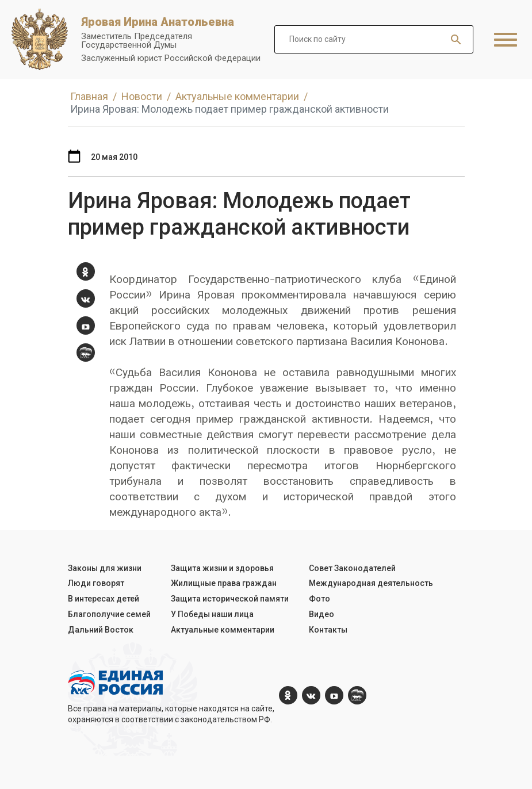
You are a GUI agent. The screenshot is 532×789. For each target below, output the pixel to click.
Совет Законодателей (352, 568)
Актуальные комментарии (223, 630)
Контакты (328, 630)
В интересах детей (104, 599)
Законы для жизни (105, 568)
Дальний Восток (101, 630)
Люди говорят (96, 583)
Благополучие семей (109, 614)
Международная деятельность (371, 583)
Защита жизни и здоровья (222, 568)
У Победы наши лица (212, 614)
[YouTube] (86, 325)
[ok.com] (86, 271)
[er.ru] (86, 353)
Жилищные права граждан (224, 583)
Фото (319, 599)
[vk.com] (86, 298)
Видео (322, 614)
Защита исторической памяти (230, 599)
